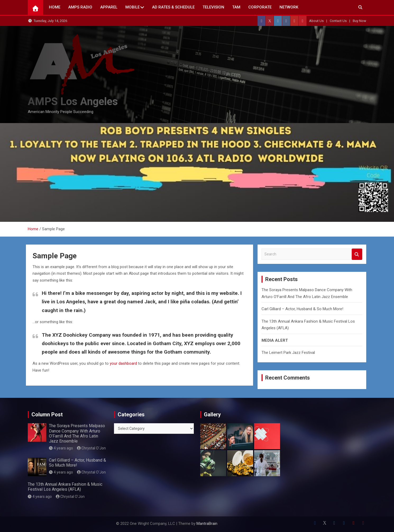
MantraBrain (207, 524)
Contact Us (338, 21)
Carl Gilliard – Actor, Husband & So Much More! (302, 309)
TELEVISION (213, 7)
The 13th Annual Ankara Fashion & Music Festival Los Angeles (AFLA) (65, 487)
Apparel (109, 7)
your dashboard (123, 363)
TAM (236, 7)
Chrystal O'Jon (91, 448)
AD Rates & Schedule (173, 7)
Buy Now (359, 21)
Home (55, 7)
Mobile (132, 7)
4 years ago (61, 448)
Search (357, 254)
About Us (316, 21)
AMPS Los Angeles (73, 102)
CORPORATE (260, 7)
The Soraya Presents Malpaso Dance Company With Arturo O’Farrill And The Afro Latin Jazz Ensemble (77, 433)
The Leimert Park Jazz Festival (288, 353)
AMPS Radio (80, 7)
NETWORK (289, 7)
